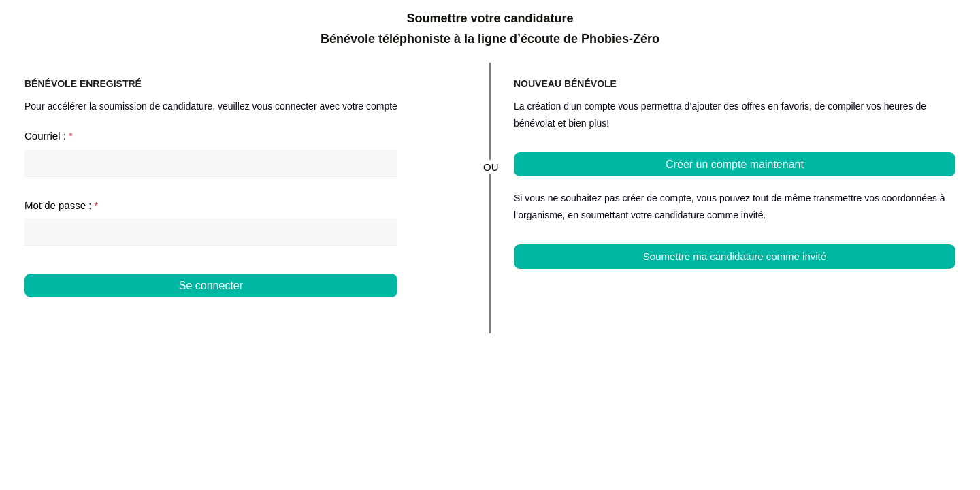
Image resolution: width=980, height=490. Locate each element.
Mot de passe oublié (352, 311)
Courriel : (49, 136)
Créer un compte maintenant (735, 164)
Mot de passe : (61, 205)
